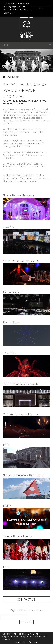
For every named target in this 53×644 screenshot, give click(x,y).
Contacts (33, 642)
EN (29, 40)
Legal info (20, 642)
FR (24, 40)
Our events (13, 77)
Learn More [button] (9, 13)
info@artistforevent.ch (12, 636)
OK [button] (40, 8)
